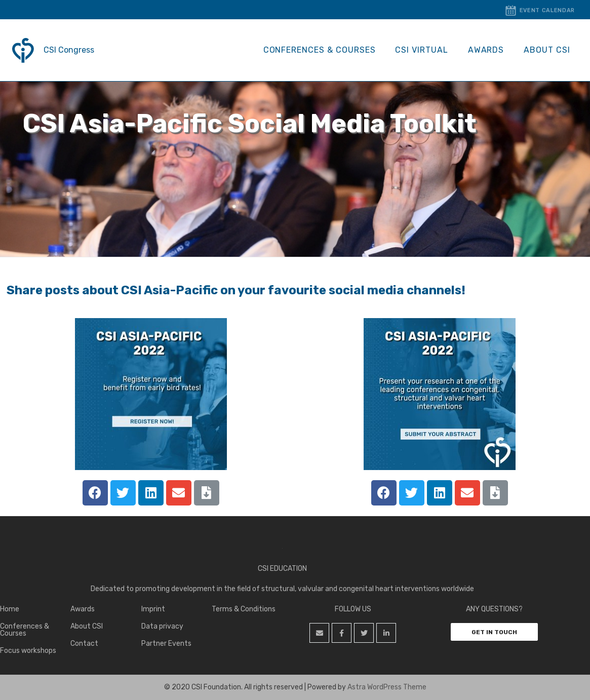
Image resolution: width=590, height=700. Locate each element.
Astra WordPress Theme (387, 687)
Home (10, 609)
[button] (494, 632)
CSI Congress (69, 50)
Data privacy (162, 626)
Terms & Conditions (244, 609)
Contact (84, 644)
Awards (491, 50)
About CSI (548, 50)
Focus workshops (28, 651)
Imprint (153, 609)
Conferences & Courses (331, 50)
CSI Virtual (430, 50)
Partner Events (166, 644)
